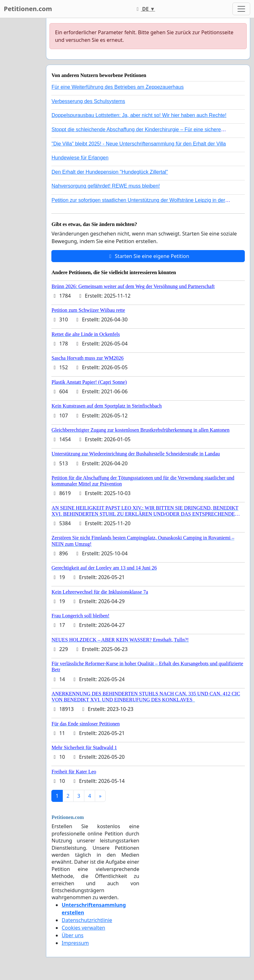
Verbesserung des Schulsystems (88, 101)
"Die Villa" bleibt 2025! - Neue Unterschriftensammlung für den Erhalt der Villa (139, 144)
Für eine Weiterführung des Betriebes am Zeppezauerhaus (117, 87)
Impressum (75, 943)
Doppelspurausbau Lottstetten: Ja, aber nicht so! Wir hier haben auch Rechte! (139, 115)
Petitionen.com (28, 9)
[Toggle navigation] (241, 9)
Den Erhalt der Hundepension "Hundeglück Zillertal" (110, 172)
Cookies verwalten (83, 928)
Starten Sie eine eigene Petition (148, 256)
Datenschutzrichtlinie (87, 920)
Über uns (72, 935)
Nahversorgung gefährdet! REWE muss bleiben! (106, 186)
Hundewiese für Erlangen (80, 158)
